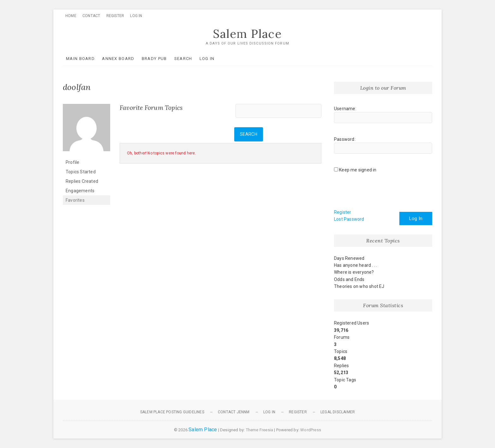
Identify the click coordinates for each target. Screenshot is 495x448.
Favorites (75, 200)
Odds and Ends (349, 279)
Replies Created (82, 181)
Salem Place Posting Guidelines (172, 412)
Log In (136, 16)
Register (115, 16)
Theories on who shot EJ (359, 286)
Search (183, 59)
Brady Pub (154, 59)
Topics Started (81, 172)
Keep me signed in (358, 170)
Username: (345, 109)
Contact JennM (234, 412)
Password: (345, 139)
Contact (91, 16)
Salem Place (247, 34)
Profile (72, 162)
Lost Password (349, 219)
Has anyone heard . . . (355, 265)
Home (71, 16)
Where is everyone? (354, 272)
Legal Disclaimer (338, 412)
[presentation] (382, 193)
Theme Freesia (260, 430)
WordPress (311, 430)
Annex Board (118, 59)
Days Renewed (349, 258)
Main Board (80, 59)
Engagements (80, 191)
